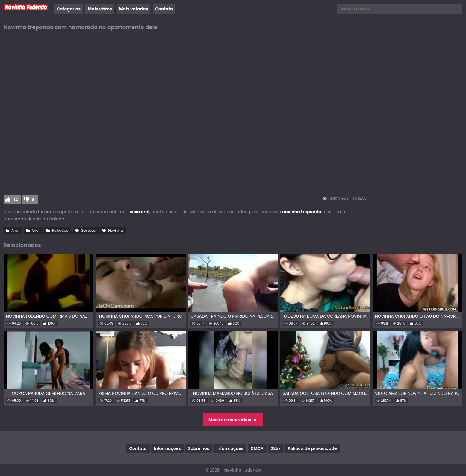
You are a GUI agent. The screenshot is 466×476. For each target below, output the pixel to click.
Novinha (115, 230)
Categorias (69, 9)
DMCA (257, 448)
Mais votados (134, 9)
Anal (15, 230)
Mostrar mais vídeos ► (233, 420)
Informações (167, 448)
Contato (164, 9)
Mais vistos (100, 9)
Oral (36, 230)
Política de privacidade (312, 448)
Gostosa (88, 230)
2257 (276, 448)
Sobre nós (199, 448)
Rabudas (60, 230)
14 (15, 200)
